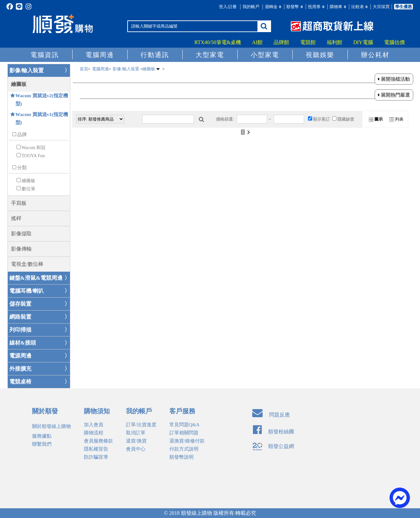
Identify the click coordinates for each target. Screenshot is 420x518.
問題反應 (271, 415)
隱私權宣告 (96, 449)
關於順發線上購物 (51, 426)
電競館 (308, 42)
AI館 (257, 42)
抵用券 (317, 7)
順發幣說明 (182, 457)
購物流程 (94, 433)
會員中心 (136, 449)
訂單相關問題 (184, 433)
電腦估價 (394, 42)
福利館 (335, 42)
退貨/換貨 (136, 441)
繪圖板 (28, 181)
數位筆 (28, 189)
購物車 (338, 7)
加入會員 (94, 425)
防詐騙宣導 (96, 457)
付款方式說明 (184, 449)
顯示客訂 (322, 119)
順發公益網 (273, 446)
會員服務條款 (98, 441)
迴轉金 (274, 7)
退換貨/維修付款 (187, 441)
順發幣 (295, 7)
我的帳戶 (251, 7)
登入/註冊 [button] (228, 7)
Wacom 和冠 (34, 148)
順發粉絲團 (273, 432)
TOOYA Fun (33, 156)
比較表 (360, 7)
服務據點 (42, 436)
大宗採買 (381, 7)
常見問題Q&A (184, 425)
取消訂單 (136, 433)
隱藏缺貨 (346, 119)
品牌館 (281, 42)
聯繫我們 (42, 444)
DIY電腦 (363, 42)
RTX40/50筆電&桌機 (218, 42)
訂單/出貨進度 (141, 425)
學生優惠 (403, 7)
